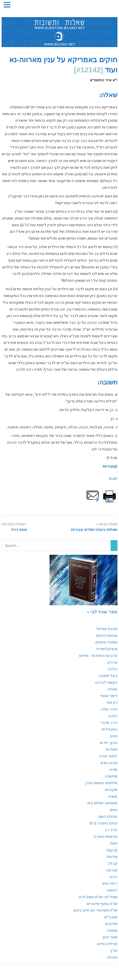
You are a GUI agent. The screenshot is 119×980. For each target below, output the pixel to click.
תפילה (112, 957)
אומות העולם (107, 635)
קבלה (113, 863)
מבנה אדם (109, 763)
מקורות (111, 790)
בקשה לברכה (106, 682)
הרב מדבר (109, 722)
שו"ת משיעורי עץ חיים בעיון (96, 910)
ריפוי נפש (110, 883)
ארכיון (112, 662)
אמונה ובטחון (106, 642)
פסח (114, 843)
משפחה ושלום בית (102, 803)
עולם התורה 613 (104, 823)
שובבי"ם (111, 917)
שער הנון (110, 937)
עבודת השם (108, 816)
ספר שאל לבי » (102, 612)
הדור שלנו (109, 709)
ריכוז (114, 877)
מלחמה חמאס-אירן (101, 783)
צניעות (112, 857)
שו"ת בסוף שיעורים (102, 904)
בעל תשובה (108, 676)
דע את (112, 702)
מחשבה (111, 776)
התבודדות (109, 729)
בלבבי (112, 669)
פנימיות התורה (105, 836)
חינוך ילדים (109, 743)
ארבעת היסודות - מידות (98, 656)
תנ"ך (114, 950)
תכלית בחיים (107, 944)
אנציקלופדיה (107, 649)
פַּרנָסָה (112, 850)
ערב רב (111, 830)
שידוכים (111, 924)
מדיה (113, 770)
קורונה (112, 870)
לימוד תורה (108, 756)
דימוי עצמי (109, 696)
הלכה (113, 716)
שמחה (112, 930)
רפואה (112, 890)
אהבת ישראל (107, 629)
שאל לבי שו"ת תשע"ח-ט (98, 897)
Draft (113, 479)
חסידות (112, 749)
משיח (113, 796)
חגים (114, 736)
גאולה (112, 689)
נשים (114, 810)
